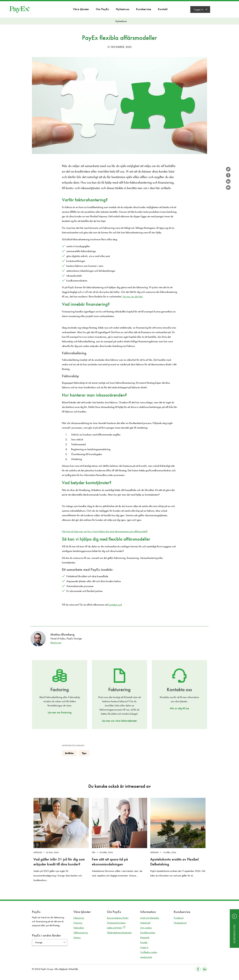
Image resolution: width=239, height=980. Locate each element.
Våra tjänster (81, 9)
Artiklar (69, 753)
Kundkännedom (148, 933)
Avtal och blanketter (150, 918)
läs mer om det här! (133, 297)
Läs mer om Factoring (60, 712)
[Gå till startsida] (19, 9)
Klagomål (145, 937)
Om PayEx (102, 9)
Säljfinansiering (81, 933)
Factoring (78, 923)
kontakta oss (115, 605)
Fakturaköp (79, 928)
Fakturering (79, 918)
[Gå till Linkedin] (205, 969)
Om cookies (146, 928)
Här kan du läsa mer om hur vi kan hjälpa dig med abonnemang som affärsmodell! (105, 531)
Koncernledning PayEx (118, 918)
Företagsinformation (116, 923)
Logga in (198, 9)
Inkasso (77, 937)
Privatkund (179, 918)
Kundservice (144, 9)
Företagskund (180, 923)
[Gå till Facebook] (198, 969)
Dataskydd (145, 923)
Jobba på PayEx (114, 928)
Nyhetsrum (123, 9)
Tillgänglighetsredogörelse (119, 933)
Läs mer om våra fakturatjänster (119, 721)
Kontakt (163, 9)
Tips (84, 753)
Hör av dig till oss (179, 708)
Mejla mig (56, 643)
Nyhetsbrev (121, 21)
